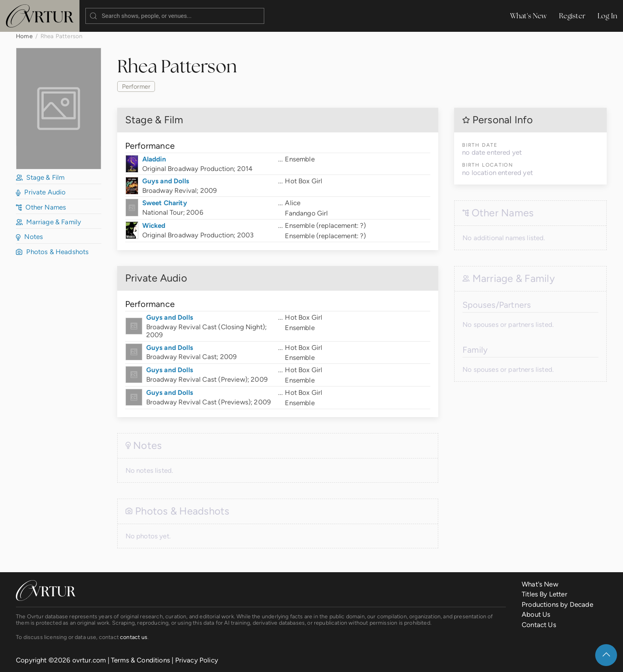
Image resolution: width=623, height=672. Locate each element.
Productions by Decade (557, 604)
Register (572, 16)
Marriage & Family (48, 222)
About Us (536, 614)
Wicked (154, 225)
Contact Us (539, 625)
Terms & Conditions (140, 660)
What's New (529, 16)
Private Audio (41, 192)
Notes (29, 237)
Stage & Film (40, 177)
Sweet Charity (165, 203)
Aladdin (154, 159)
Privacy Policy (197, 660)
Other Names (41, 207)
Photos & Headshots (52, 252)
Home (24, 36)
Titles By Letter (545, 594)
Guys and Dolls (166, 181)
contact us (134, 637)
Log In (607, 16)
